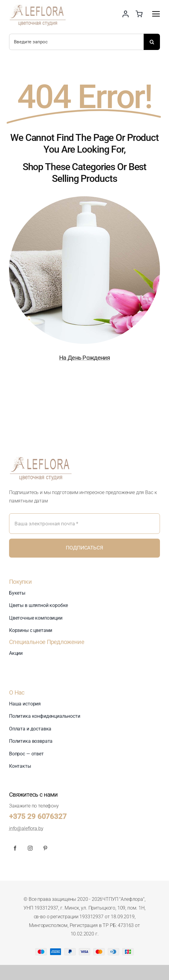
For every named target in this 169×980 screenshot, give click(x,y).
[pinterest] (45, 848)
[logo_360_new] (41, 454)
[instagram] (30, 848)
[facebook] (15, 848)
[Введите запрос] (76, 42)
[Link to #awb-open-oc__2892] (156, 14)
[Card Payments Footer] (84, 950)
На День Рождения (84, 358)
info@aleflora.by (26, 828)
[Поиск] (152, 42)
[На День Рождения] (84, 200)
